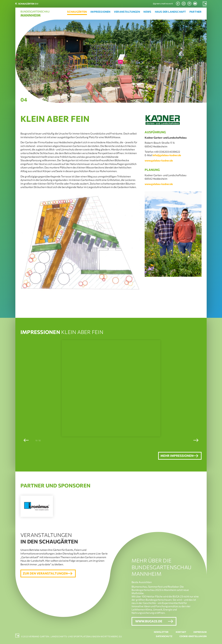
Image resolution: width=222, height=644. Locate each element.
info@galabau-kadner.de (167, 155)
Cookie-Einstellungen (193, 636)
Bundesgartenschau (35, 14)
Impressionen (100, 12)
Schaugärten (77, 12)
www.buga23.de (149, 622)
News (147, 12)
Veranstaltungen (127, 12)
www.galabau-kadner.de (159, 160)
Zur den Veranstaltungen (47, 575)
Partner (196, 12)
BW (31, 4)
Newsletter (161, 632)
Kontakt (181, 632)
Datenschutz (164, 636)
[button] (26, 440)
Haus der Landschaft (170, 12)
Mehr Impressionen (171, 456)
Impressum (200, 632)
